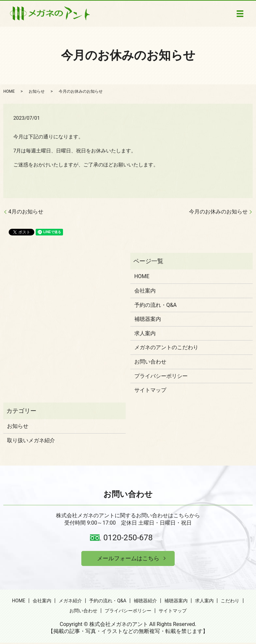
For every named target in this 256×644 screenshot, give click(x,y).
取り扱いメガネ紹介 (31, 440)
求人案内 (145, 333)
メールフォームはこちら (128, 559)
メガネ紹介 (70, 602)
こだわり (230, 602)
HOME (9, 91)
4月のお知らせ (26, 212)
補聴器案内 (148, 319)
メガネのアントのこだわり (166, 347)
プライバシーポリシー (161, 376)
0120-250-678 (128, 538)
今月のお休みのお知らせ (218, 212)
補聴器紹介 (145, 602)
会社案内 (145, 291)
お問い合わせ (150, 362)
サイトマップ (150, 390)
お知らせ (37, 91)
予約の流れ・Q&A (155, 305)
